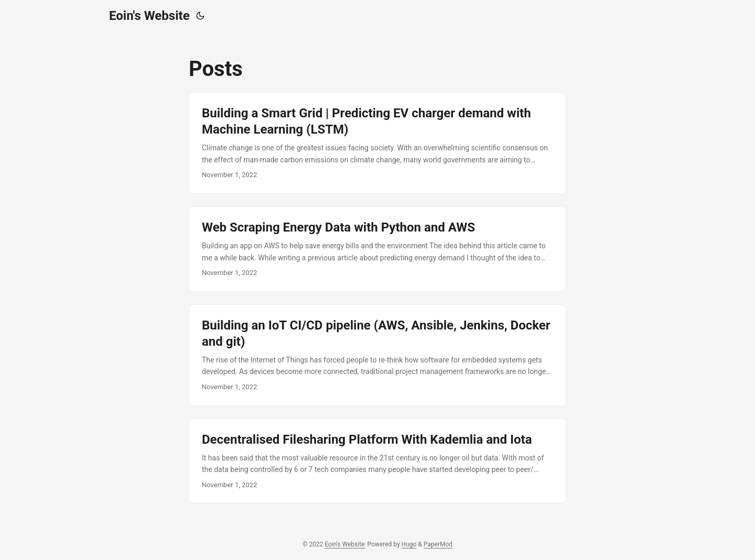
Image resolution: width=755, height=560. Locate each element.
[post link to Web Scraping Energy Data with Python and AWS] (377, 249)
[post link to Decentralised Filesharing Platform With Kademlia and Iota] (377, 461)
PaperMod (438, 544)
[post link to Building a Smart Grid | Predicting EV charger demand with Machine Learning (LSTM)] (377, 143)
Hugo (409, 544)
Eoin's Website (149, 16)
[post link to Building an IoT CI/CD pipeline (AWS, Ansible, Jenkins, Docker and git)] (377, 355)
